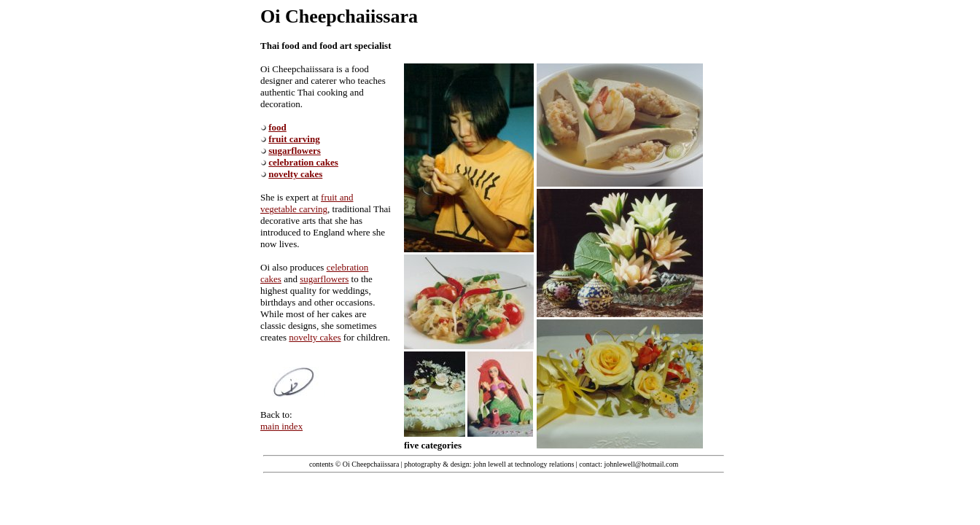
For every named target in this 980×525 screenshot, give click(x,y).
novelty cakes (295, 174)
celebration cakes (303, 162)
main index (281, 426)
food (277, 127)
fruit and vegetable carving (307, 203)
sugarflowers (295, 151)
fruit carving (294, 139)
